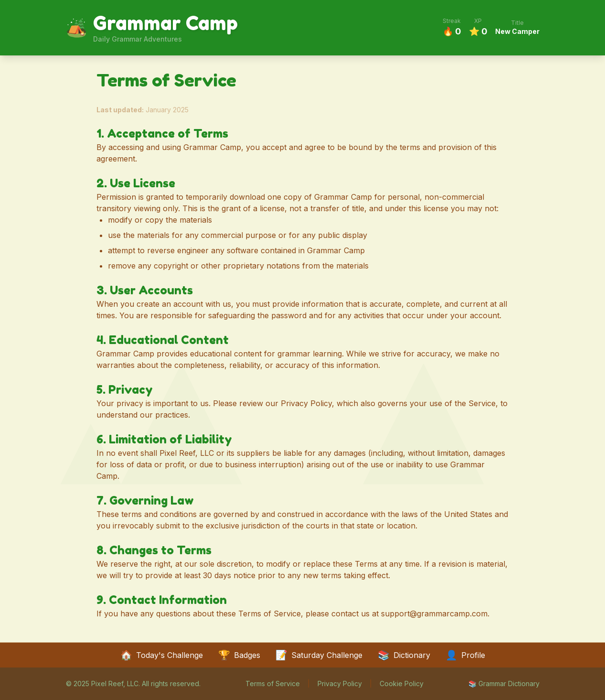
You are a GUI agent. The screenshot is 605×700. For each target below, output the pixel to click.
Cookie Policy (402, 684)
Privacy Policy (340, 684)
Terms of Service (273, 684)
